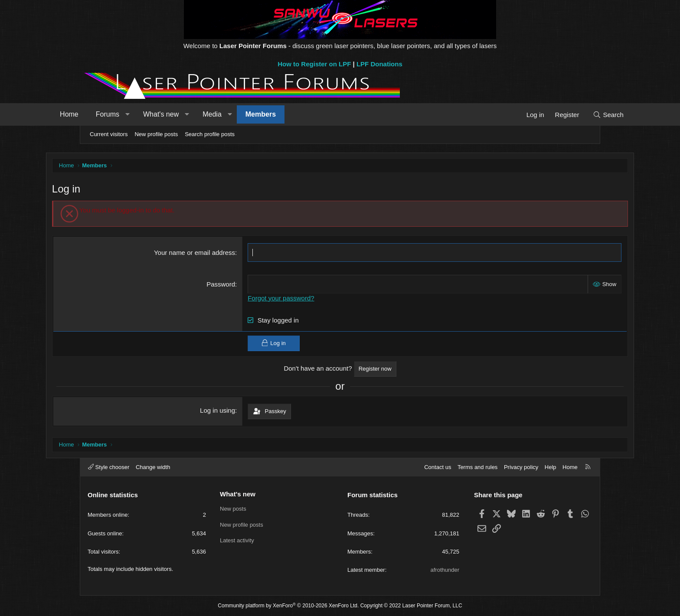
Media (245, 114)
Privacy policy (521, 467)
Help (551, 467)
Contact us (438, 467)
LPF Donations (379, 64)
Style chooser (109, 467)
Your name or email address (206, 253)
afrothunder (445, 570)
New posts (233, 509)
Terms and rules (477, 467)
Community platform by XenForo (288, 606)
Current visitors (109, 134)
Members (294, 114)
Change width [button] (153, 467)
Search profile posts (210, 134)
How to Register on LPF (314, 64)
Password (232, 285)
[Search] (575, 115)
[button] (160, 114)
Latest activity (237, 540)
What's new (194, 114)
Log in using (229, 411)
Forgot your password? (293, 299)
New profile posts (156, 134)
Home (102, 114)
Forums (141, 114)
